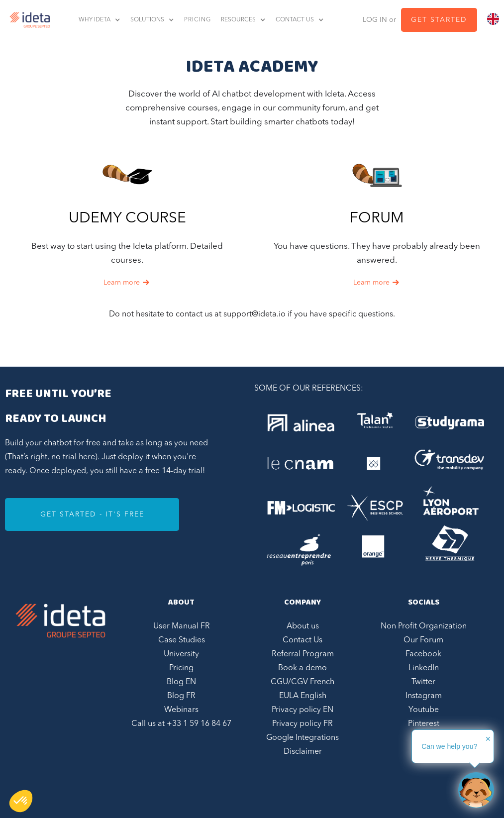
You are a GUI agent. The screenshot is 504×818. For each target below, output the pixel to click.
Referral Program (303, 654)
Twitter (423, 682)
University (181, 654)
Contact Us (302, 640)
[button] (104, 20)
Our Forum (423, 640)
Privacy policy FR (302, 724)
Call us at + (181, 724)
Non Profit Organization (424, 626)
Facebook (423, 654)
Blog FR (181, 696)
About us (303, 626)
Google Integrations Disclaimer (302, 745)
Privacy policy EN (302, 710)
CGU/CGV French (302, 682)
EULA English (303, 696)
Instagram (424, 696)
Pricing (181, 668)
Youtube (424, 710)
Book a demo (302, 668)
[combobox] (493, 19)
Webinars (181, 710)
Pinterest (424, 724)
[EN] (493, 19)
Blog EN (181, 682)
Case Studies (182, 640)
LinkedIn (424, 668)
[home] (27, 20)
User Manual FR (182, 626)
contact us (295, 20)
